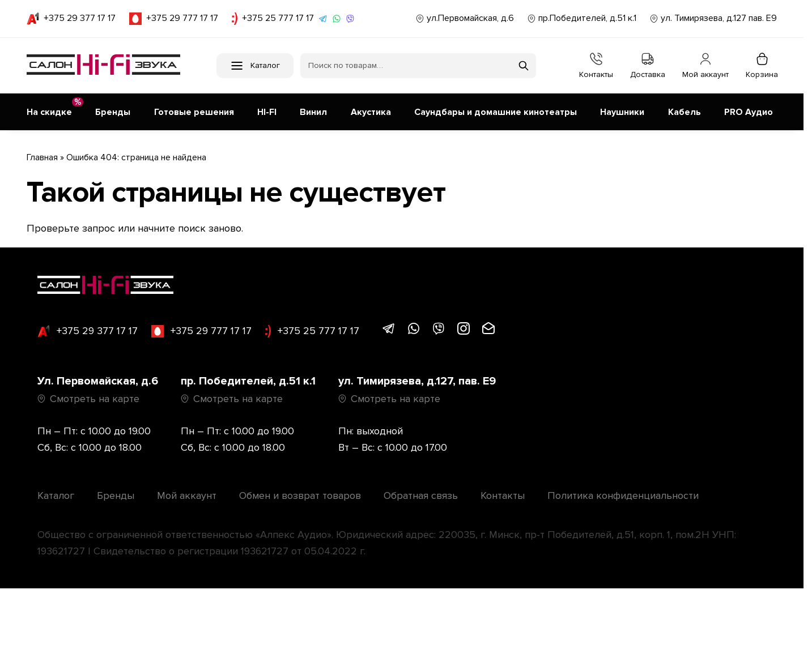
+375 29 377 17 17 (71, 19)
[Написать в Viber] (350, 19)
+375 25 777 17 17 (273, 19)
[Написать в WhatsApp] (337, 19)
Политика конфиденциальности (623, 494)
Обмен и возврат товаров (300, 494)
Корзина (762, 66)
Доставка (648, 66)
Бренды (116, 494)
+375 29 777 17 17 (174, 19)
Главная (42, 155)
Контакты (596, 66)
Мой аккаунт (705, 66)
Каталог (56, 494)
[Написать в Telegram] (323, 19)
